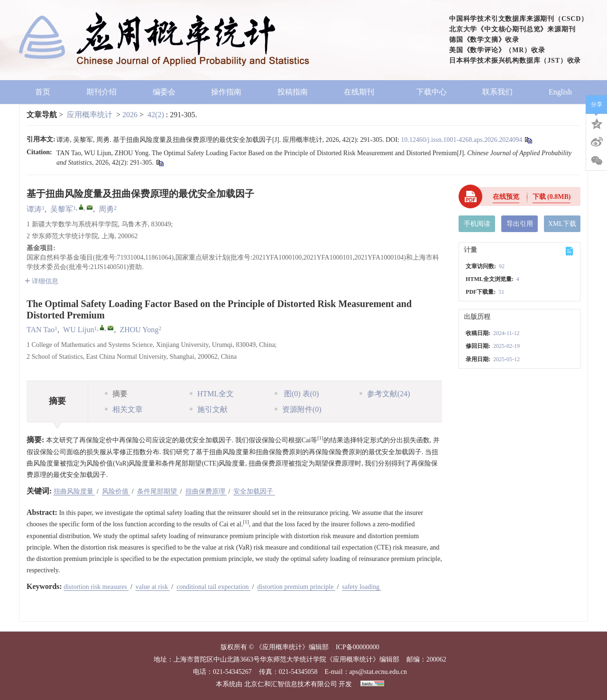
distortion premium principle (296, 587)
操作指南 (226, 92)
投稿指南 (293, 92)
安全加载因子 (254, 491)
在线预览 (506, 197)
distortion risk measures (96, 587)
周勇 (106, 209)
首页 (43, 92)
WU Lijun (78, 330)
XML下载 (562, 224)
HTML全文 (212, 394)
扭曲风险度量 (74, 491)
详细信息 (41, 281)
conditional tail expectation (213, 587)
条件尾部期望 (158, 491)
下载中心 (432, 92)
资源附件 (298, 409)
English (560, 92)
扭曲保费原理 (206, 491)
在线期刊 (362, 92)
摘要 (116, 394)
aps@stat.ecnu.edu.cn (378, 672)
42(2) (157, 115)
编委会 (164, 92)
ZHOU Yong (139, 330)
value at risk (153, 587)
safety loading (361, 587)
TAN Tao (41, 330)
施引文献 (209, 409)
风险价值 (116, 491)
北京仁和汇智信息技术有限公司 (291, 684)
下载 (552, 197)
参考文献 (385, 394)
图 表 (297, 394)
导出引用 (520, 224)
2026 (130, 115)
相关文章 (124, 409)
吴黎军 (62, 209)
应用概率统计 (90, 115)
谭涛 (34, 209)
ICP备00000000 (358, 647)
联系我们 (497, 92)
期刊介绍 (101, 92)
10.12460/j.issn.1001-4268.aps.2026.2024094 (461, 140)
